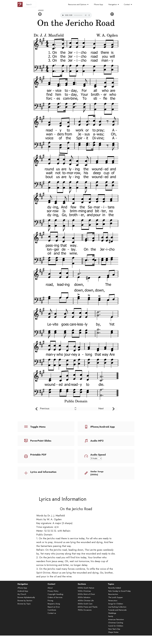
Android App (23, 599)
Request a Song (54, 612)
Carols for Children (116, 634)
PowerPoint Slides (41, 441)
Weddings (112, 621)
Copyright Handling (55, 602)
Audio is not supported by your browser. (76, 15)
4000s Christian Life (86, 608)
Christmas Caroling (116, 631)
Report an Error (54, 615)
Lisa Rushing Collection (117, 615)
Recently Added (114, 596)
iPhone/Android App (103, 427)
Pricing (50, 608)
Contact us (52, 621)
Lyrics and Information (43, 472)
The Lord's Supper (115, 605)
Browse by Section (25, 608)
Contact (127, 4)
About (50, 596)
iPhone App (22, 596)
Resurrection (113, 602)
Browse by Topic (24, 612)
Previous (45, 408)
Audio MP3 (97, 441)
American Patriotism (116, 628)
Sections (82, 592)
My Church (22, 602)
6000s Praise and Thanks (88, 615)
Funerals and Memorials (117, 618)
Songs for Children (116, 612)
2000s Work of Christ (86, 602)
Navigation (113, 4)
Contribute (52, 618)
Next (101, 408)
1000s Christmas (84, 599)
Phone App (98, 4)
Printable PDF (38, 455)
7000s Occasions (85, 618)
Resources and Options (77, 4)
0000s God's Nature (86, 596)
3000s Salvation (84, 605)
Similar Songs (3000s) (97, 473)
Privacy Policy (53, 599)
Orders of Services (55, 605)
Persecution (113, 608)
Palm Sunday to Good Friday (119, 599)
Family (111, 624)
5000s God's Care (85, 612)
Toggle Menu (38, 427)
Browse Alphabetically (26, 605)
